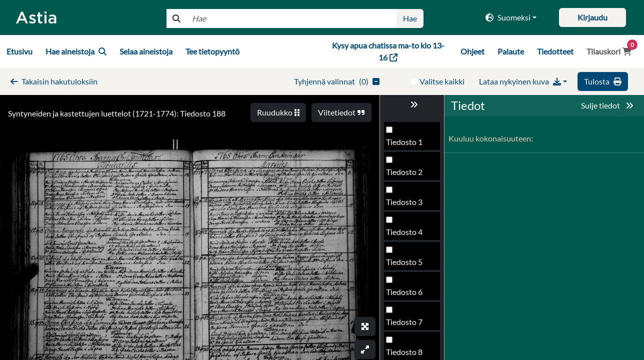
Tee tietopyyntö (212, 51)
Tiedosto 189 (409, 295)
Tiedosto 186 (409, 205)
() (337, 81)
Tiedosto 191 (409, 355)
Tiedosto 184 (409, 145)
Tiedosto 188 (409, 265)
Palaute (511, 51)
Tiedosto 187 (409, 235)
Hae (410, 18)
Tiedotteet (555, 51)
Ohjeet (472, 51)
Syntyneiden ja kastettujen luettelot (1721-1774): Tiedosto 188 (117, 113)
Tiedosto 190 (409, 325)
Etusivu (19, 51)
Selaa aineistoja (146, 51)
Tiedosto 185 (409, 175)
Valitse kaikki (442, 81)
